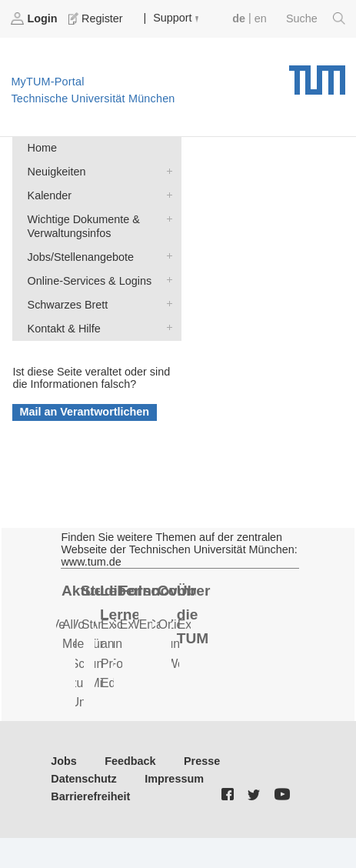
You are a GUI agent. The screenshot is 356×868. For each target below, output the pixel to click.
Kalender (166, 194)
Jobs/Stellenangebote (166, 256)
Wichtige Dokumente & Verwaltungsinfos (166, 218)
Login (35, 18)
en (261, 18)
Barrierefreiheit (90, 796)
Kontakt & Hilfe (166, 327)
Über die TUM (194, 614)
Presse (202, 761)
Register (97, 18)
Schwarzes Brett (166, 304)
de (239, 18)
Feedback (130, 761)
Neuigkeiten (166, 170)
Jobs (64, 761)
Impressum (174, 779)
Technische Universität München (317, 75)
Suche (316, 18)
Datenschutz (84, 779)
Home (42, 148)
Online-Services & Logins (166, 280)
